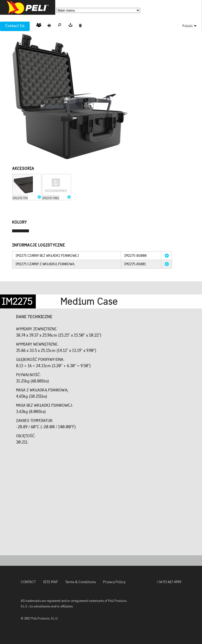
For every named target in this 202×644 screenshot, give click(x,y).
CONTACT (28, 582)
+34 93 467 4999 (169, 582)
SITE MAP (50, 582)
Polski (187, 26)
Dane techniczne (34, 317)
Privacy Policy (114, 582)
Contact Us (15, 26)
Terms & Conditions (80, 582)
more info (167, 255)
